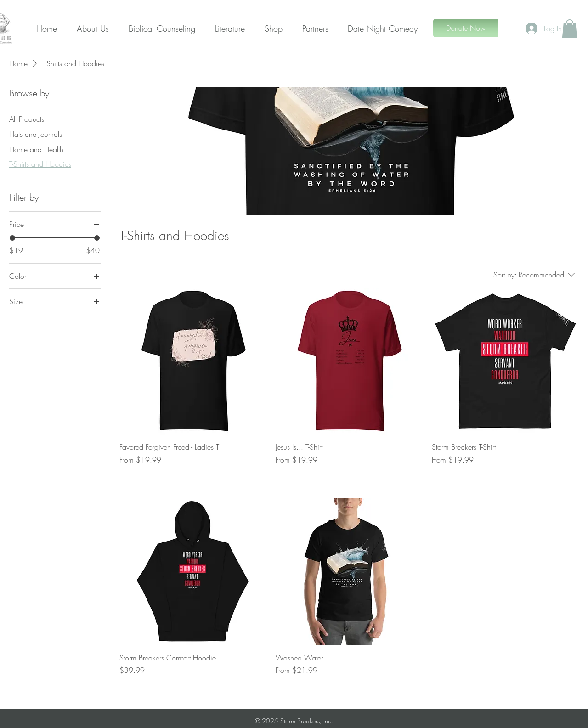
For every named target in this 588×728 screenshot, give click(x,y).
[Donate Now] (466, 28)
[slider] (12, 238)
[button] (570, 29)
